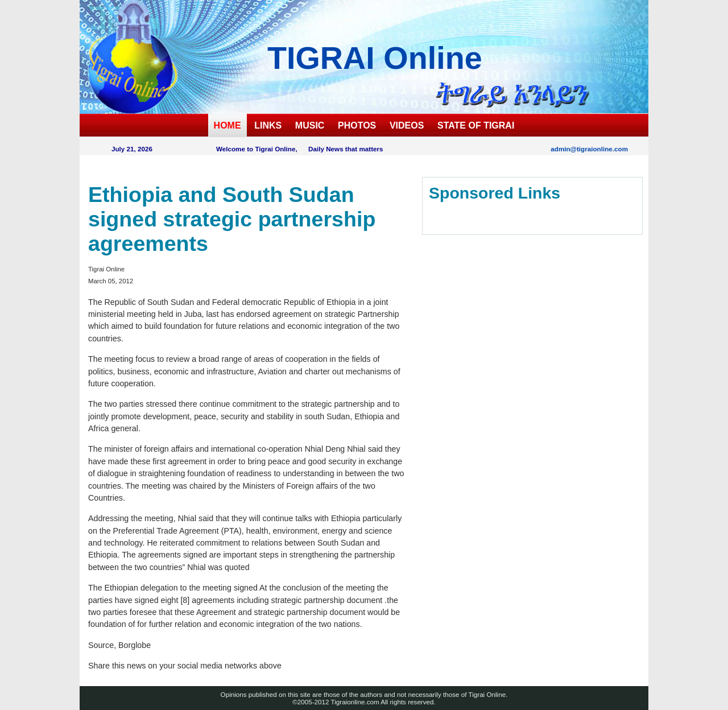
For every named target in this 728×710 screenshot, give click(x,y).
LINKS (268, 125)
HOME (227, 125)
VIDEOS (407, 125)
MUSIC (310, 125)
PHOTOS (357, 125)
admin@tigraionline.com (589, 149)
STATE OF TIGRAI (476, 125)
